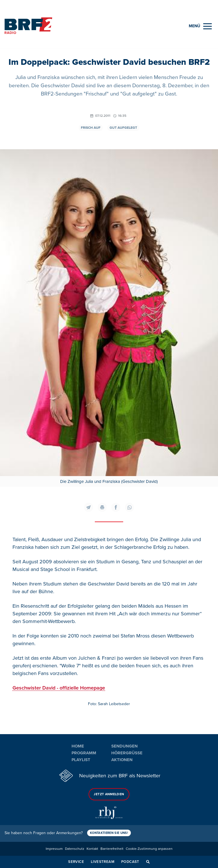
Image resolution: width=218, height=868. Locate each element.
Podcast (130, 862)
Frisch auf (91, 128)
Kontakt (92, 849)
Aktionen (122, 760)
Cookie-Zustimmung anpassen (149, 849)
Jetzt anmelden (109, 794)
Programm (84, 753)
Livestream (103, 862)
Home (78, 746)
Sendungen (124, 746)
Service (76, 862)
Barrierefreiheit (112, 849)
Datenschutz (75, 849)
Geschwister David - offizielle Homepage (59, 688)
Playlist (81, 760)
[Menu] (200, 26)
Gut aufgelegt (123, 128)
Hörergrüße (127, 753)
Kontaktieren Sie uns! (109, 833)
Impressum (54, 849)
